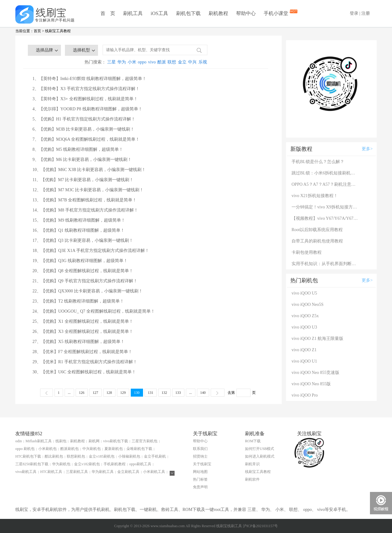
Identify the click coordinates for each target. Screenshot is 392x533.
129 (123, 393)
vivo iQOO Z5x (305, 316)
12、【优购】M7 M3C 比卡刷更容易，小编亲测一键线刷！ (88, 190)
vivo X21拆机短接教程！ (315, 196)
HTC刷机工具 (51, 472)
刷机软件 (252, 479)
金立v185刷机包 (102, 456)
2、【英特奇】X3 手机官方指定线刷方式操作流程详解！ (86, 89)
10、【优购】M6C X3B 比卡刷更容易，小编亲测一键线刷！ (89, 170)
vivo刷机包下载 (116, 441)
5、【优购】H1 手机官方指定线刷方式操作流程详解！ (84, 119)
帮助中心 (246, 13)
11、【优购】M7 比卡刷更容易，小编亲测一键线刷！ (83, 180)
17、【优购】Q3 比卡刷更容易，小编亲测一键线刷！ (83, 240)
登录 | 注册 (360, 13)
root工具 (222, 510)
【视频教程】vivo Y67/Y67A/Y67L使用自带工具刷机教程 (325, 218)
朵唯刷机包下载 (139, 449)
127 (96, 393)
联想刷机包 (76, 456)
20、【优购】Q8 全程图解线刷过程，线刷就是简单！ (83, 271)
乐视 (203, 62)
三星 (111, 62)
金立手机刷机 (155, 456)
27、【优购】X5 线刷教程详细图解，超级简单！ (79, 342)
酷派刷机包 (70, 449)
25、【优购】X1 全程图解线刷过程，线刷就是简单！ (83, 321)
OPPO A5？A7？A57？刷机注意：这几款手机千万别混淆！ (325, 184)
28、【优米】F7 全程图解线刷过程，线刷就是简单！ (82, 352)
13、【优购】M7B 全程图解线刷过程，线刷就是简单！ (85, 200)
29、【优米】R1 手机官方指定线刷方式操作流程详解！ (85, 362)
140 (203, 393)
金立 (182, 62)
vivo (152, 62)
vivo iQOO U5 (304, 293)
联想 (172, 62)
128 (109, 393)
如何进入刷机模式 (260, 456)
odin (19, 441)
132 (164, 393)
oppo (142, 62)
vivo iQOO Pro (305, 395)
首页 (37, 31)
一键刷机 (148, 510)
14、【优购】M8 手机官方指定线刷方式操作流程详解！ (85, 210)
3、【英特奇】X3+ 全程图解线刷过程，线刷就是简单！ (85, 99)
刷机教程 (218, 13)
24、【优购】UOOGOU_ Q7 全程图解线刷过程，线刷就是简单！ (94, 311)
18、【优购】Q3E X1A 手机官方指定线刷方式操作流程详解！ (91, 251)
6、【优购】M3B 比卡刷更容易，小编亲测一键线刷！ (83, 129)
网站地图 (200, 472)
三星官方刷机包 (145, 441)
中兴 (192, 62)
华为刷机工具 (103, 472)
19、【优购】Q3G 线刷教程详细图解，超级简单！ (80, 261)
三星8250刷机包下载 (32, 464)
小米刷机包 (47, 449)
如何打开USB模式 (260, 449)
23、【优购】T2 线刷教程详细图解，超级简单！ (78, 301)
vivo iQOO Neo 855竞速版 (315, 373)
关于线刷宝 (202, 464)
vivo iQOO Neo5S (307, 305)
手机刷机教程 (115, 464)
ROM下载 (253, 441)
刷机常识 (252, 464)
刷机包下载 (188, 13)
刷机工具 (133, 13)
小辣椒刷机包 (129, 456)
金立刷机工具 (128, 472)
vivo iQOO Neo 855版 (311, 384)
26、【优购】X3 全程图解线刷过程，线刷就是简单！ (83, 331)
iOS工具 (159, 13)
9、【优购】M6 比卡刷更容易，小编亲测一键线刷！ (82, 160)
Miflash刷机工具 (38, 441)
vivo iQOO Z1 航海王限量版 (317, 339)
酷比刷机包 (54, 456)
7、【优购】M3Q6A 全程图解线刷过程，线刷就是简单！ (86, 139)
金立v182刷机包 (87, 464)
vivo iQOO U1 (304, 361)
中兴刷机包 (92, 449)
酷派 (162, 62)
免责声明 (200, 487)
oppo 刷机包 (25, 449)
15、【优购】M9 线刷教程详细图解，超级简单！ (79, 220)
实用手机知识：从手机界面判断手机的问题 (325, 264)
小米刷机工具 (154, 472)
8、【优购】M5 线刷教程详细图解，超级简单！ (78, 149)
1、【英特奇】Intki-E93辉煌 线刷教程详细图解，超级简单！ (89, 79)
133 (178, 393)
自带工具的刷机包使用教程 (317, 241)
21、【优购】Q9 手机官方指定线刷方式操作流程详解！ (85, 281)
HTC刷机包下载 (28, 456)
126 (82, 393)
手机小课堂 (277, 13)
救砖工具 (170, 510)
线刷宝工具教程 (58, 31)
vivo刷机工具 (26, 472)
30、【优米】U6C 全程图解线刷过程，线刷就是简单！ (84, 372)
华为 (122, 62)
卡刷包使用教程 (307, 252)
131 (151, 393)
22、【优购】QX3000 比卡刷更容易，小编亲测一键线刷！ (88, 291)
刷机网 (94, 441)
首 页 (108, 13)
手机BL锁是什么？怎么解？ (318, 162)
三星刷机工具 (77, 472)
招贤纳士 (200, 456)
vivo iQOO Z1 (304, 350)
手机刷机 (101, 510)
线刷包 (61, 441)
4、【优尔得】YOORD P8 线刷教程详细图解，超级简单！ (87, 109)
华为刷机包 (61, 464)
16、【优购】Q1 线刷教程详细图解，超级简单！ (79, 230)
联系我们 (200, 449)
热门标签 (200, 479)
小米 (132, 62)
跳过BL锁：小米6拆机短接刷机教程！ (325, 173)
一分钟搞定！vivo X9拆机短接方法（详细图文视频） (325, 207)
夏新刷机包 (114, 449)
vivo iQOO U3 (304, 327)
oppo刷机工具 (140, 464)
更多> (367, 149)
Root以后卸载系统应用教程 (317, 230)
